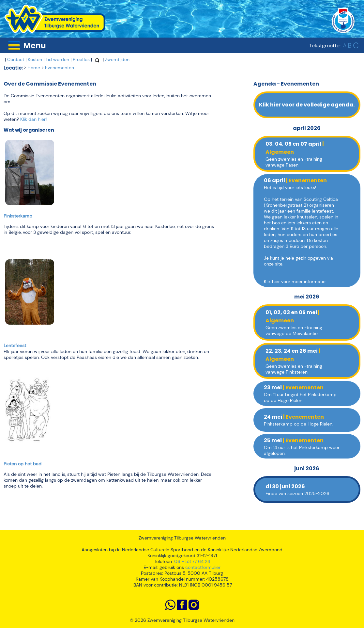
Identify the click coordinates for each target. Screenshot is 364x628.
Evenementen (60, 68)
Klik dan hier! (33, 119)
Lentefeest (15, 346)
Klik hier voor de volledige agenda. (307, 105)
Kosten (35, 59)
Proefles (81, 59)
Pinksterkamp (18, 216)
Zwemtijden (117, 59)
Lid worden (57, 59)
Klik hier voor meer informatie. (295, 282)
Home (34, 68)
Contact (16, 59)
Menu (35, 46)
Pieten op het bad (23, 464)
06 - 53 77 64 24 (192, 561)
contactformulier (203, 567)
